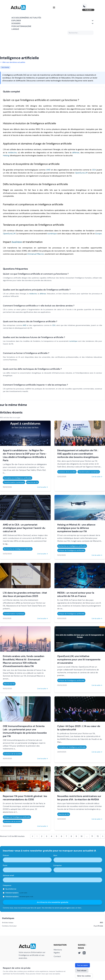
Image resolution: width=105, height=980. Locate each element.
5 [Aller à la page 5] (57, 837)
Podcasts (16, 27)
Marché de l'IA (32, 483)
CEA (94, 170)
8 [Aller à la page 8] (71, 837)
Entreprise (58, 866)
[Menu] (54, 8)
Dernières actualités (30, 18)
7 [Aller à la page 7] (66, 837)
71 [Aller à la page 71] (92, 837)
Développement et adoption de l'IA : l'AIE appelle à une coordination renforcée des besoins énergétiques (78, 454)
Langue (15, 29)
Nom (55, 856)
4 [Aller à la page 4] (52, 837)
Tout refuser (82, 970)
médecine (12, 153)
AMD (48, 170)
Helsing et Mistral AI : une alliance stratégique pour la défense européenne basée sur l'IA (76, 528)
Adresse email (8, 876)
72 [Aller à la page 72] (98, 837)
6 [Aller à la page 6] (61, 837)
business (17, 242)
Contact (57, 957)
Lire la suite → (42, 487)
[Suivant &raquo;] (103, 837)
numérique (52, 234)
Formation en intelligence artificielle (18, 478)
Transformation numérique (14, 483)
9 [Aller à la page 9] (76, 837)
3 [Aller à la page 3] (47, 837)
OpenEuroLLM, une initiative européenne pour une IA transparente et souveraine (79, 660)
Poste (5, 866)
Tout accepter (82, 965)
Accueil (15, 18)
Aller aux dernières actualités (13, 63)
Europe (98, 234)
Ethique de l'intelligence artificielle (71, 551)
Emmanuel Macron (36, 254)
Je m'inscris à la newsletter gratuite (52, 903)
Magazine (26, 27)
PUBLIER (87, 10)
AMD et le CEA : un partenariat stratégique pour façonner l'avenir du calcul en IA (24, 528)
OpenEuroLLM (81, 173)
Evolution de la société (67, 472)
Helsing (6, 156)
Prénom (6, 856)
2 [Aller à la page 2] (42, 837)
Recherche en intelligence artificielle (18, 549)
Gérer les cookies (84, 976)
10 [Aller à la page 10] (82, 837)
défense (76, 153)
